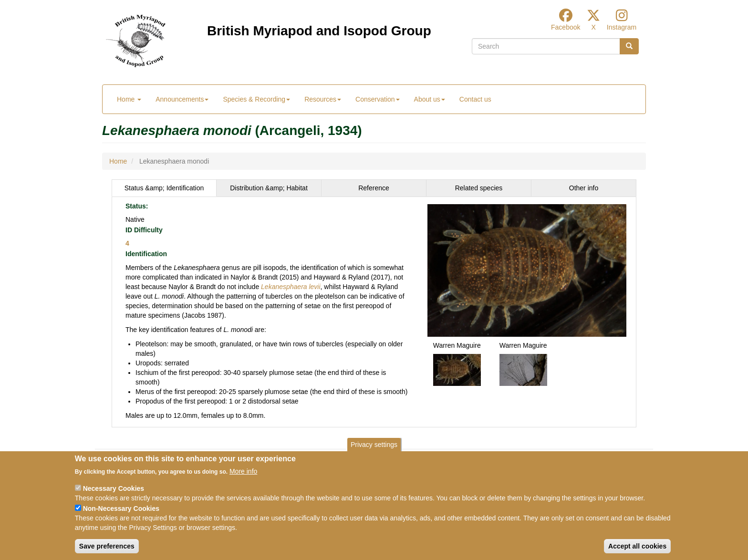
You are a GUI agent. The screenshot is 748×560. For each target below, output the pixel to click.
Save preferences (107, 546)
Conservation (378, 99)
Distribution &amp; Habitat (269, 188)
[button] (527, 270)
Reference (374, 188)
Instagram (622, 27)
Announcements (182, 99)
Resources (323, 99)
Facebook (566, 27)
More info (243, 471)
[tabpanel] (374, 312)
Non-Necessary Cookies (121, 508)
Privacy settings (374, 445)
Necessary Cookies (114, 488)
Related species (479, 188)
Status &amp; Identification (164, 188)
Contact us (475, 99)
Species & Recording (256, 99)
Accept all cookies (637, 546)
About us (430, 99)
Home (129, 99)
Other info (584, 188)
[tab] (164, 188)
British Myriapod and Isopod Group (319, 31)
